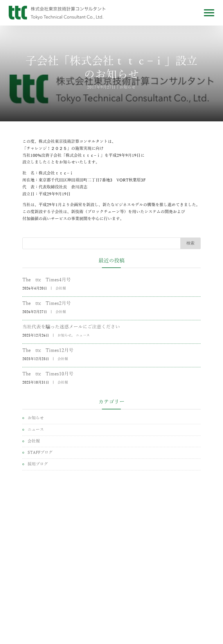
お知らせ (127, 87)
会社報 (61, 288)
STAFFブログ (40, 453)
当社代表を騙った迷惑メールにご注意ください (71, 327)
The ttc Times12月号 (48, 350)
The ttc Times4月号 (47, 280)
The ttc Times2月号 (47, 303)
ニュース (83, 335)
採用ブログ (38, 464)
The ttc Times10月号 (48, 374)
